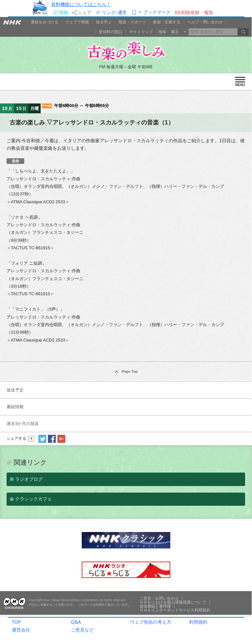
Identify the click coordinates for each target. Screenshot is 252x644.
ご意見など (82, 630)
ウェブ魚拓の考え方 (151, 622)
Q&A (76, 622)
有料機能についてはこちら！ (81, 4)
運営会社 (21, 630)
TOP (16, 622)
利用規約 (198, 622)
